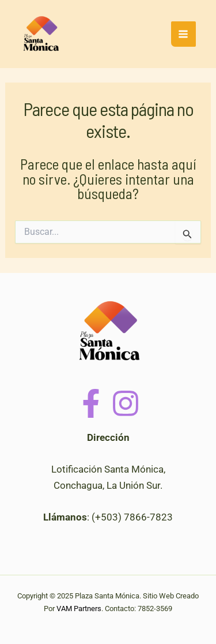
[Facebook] (91, 403)
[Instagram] (126, 403)
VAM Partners (79, 609)
